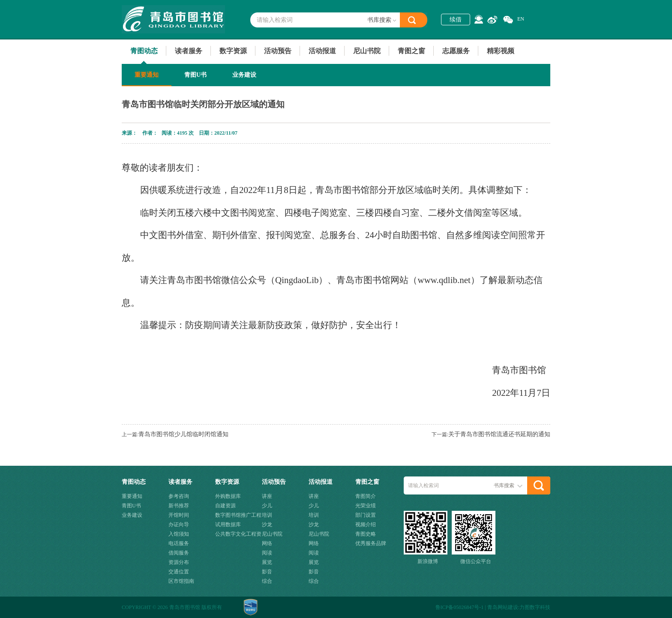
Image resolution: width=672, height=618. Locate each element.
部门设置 (366, 515)
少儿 (267, 506)
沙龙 (267, 525)
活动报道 (322, 51)
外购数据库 (228, 496)
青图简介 (366, 496)
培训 (267, 515)
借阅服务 (179, 553)
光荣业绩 (366, 506)
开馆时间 (179, 515)
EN (521, 19)
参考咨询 (179, 496)
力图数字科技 (535, 607)
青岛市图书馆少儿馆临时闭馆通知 (183, 434)
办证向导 (179, 525)
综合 (267, 581)
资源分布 (179, 562)
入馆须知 (179, 534)
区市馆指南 (181, 581)
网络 (267, 543)
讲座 (267, 496)
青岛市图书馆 (173, 19)
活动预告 (278, 51)
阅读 (267, 553)
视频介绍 (366, 525)
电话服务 (179, 543)
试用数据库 (228, 525)
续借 (456, 20)
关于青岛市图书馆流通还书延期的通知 (499, 434)
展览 (267, 562)
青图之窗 (411, 51)
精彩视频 (501, 51)
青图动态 (144, 51)
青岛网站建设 (503, 607)
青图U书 (195, 75)
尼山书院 (367, 51)
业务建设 (244, 75)
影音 (267, 572)
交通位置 (179, 572)
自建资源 (225, 506)
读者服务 (189, 51)
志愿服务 (456, 51)
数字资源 (233, 51)
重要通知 (147, 75)
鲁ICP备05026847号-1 (460, 607)
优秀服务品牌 (371, 543)
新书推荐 (179, 506)
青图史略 (366, 534)
